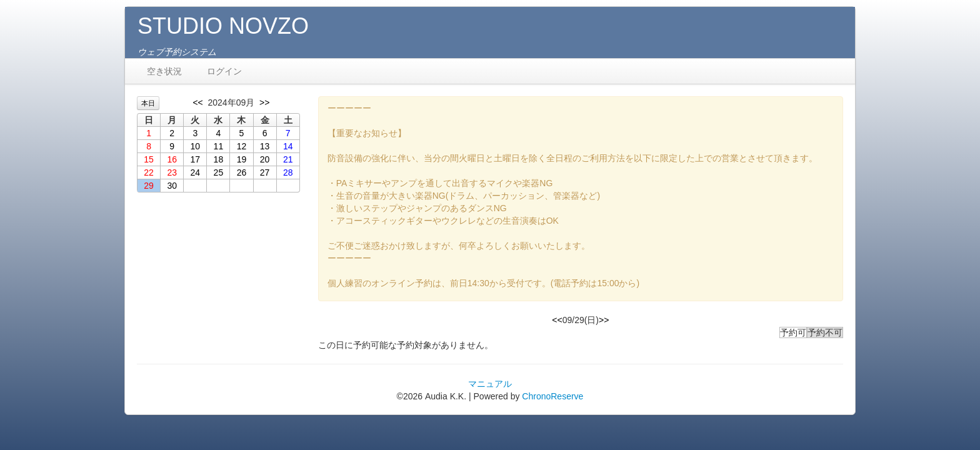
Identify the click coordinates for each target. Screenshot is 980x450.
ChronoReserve (552, 396)
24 (195, 172)
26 (242, 172)
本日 (148, 103)
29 (149, 186)
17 (195, 159)
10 (195, 146)
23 (172, 172)
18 (219, 159)
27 (265, 172)
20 (265, 159)
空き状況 (164, 71)
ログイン (224, 71)
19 (242, 159)
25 (219, 172)
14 (288, 146)
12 (242, 146)
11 (219, 146)
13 (265, 146)
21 (288, 159)
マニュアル (490, 384)
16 (172, 159)
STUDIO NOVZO (223, 26)
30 (172, 186)
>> (264, 102)
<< (197, 102)
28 (288, 172)
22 (149, 172)
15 (149, 159)
